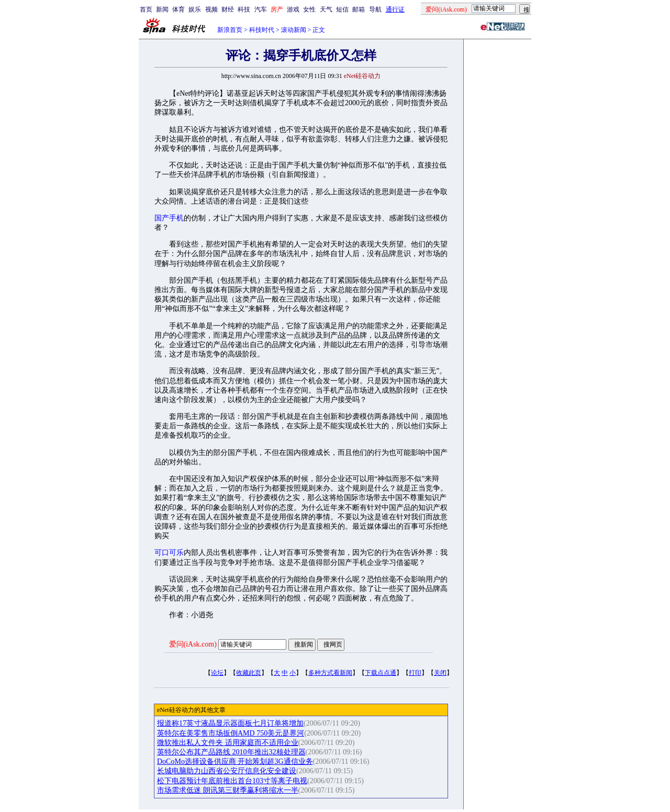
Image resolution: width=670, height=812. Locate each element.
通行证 (395, 9)
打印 (415, 673)
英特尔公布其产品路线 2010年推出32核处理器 (231, 752)
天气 (326, 9)
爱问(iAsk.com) (193, 644)
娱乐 (195, 9)
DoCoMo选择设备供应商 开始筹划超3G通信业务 (235, 761)
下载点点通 (381, 673)
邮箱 (359, 9)
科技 (244, 9)
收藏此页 (249, 673)
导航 (375, 9)
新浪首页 (230, 30)
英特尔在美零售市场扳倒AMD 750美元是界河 (231, 733)
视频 (211, 9)
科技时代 (262, 30)
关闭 (440, 673)
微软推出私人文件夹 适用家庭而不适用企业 (228, 743)
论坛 (217, 673)
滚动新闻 (294, 30)
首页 (146, 9)
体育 (178, 9)
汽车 (261, 9)
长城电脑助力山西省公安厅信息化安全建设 (227, 771)
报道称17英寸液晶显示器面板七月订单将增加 (230, 723)
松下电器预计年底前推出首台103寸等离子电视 (232, 781)
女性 (309, 9)
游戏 (293, 9)
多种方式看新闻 (330, 673)
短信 (342, 9)
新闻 (162, 9)
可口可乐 (169, 553)
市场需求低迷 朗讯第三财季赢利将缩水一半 (228, 790)
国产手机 (169, 218)
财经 (228, 9)
